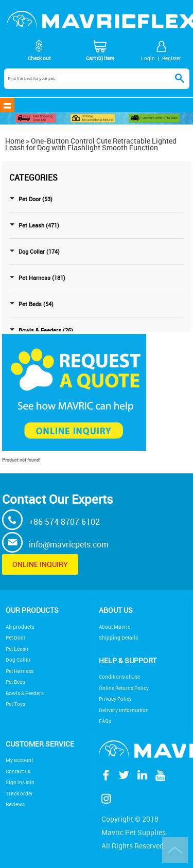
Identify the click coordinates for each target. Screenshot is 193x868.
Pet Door (16, 638)
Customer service (40, 744)
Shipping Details (118, 638)
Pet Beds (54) (36, 304)
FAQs (105, 721)
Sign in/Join (20, 782)
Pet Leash (17, 649)
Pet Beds (15, 682)
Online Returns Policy (124, 688)
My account (19, 760)
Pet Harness (20, 671)
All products (20, 627)
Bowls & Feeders (25, 693)
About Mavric (115, 627)
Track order (19, 794)
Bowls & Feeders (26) (46, 330)
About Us (116, 610)
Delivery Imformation (124, 710)
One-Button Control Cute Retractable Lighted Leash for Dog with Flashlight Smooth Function (91, 144)
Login (148, 58)
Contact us (18, 772)
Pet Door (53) (36, 199)
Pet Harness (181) (42, 278)
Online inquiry (40, 564)
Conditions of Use (119, 677)
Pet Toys (15, 704)
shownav (7, 105)
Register (172, 58)
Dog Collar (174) (39, 252)
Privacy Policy (115, 699)
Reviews (15, 804)
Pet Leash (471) (39, 225)
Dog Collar (18, 660)
